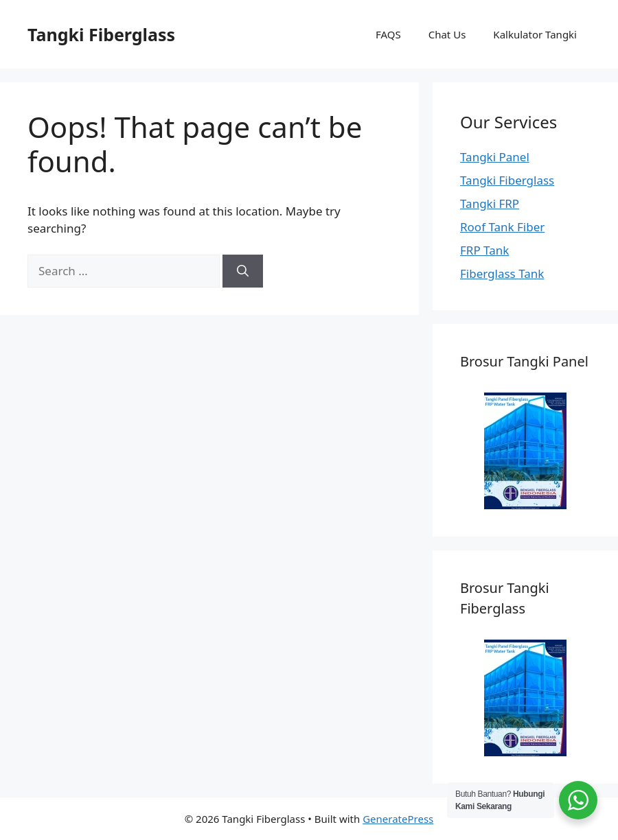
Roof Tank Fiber (502, 227)
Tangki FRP (490, 203)
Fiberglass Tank (502, 273)
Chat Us (447, 34)
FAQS (388, 34)
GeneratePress (398, 819)
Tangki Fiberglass (101, 34)
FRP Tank (484, 250)
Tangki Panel (495, 157)
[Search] (243, 271)
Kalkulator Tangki (535, 34)
